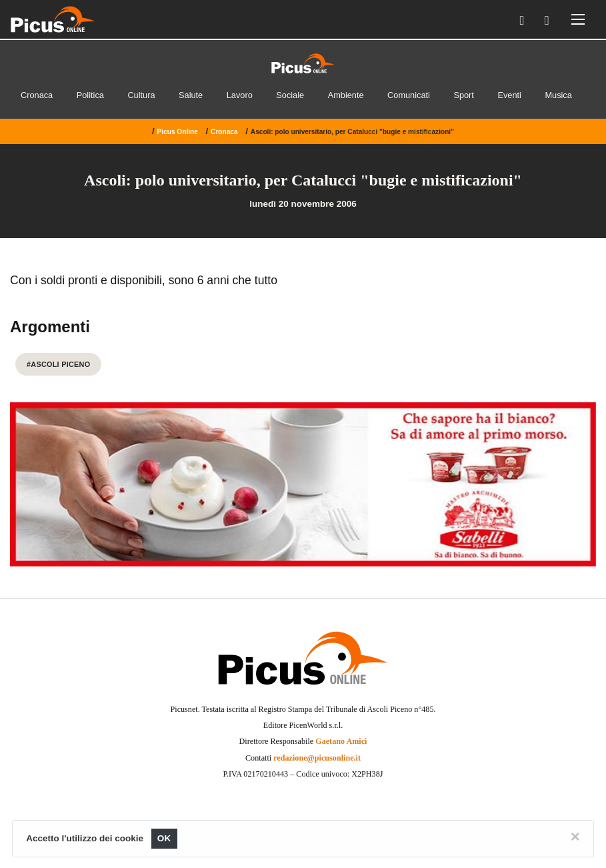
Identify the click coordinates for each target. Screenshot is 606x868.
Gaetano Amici (341, 741)
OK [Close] (164, 838)
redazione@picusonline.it (317, 758)
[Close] (575, 837)
